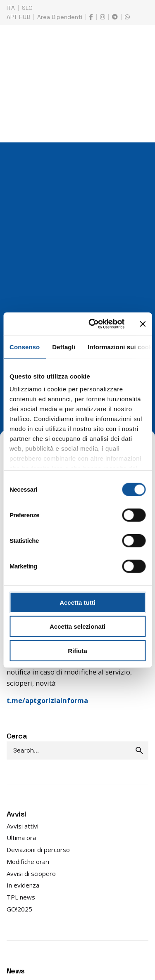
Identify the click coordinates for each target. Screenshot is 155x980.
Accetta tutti (77, 602)
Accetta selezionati (77, 626)
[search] (139, 750)
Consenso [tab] (25, 347)
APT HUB (18, 17)
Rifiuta (77, 650)
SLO (27, 8)
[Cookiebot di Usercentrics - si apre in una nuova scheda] (92, 324)
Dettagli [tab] (64, 347)
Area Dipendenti (60, 17)
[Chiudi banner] (143, 324)
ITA (11, 8)
